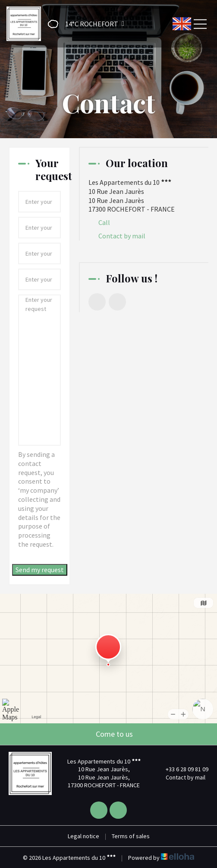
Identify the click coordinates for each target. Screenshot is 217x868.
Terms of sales (131, 836)
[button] (83, 24)
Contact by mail (122, 236)
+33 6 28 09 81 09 (182, 769)
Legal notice (83, 836)
